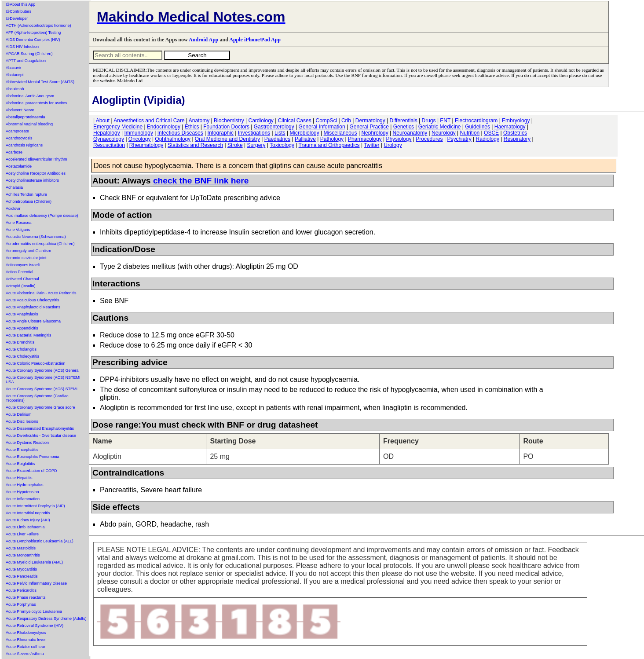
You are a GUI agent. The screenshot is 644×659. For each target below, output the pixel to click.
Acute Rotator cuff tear (26, 647)
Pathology (332, 139)
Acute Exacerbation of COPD (31, 471)
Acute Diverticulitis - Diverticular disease (41, 436)
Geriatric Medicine (440, 127)
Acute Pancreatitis (22, 576)
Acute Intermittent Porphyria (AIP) (35, 506)
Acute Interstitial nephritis (28, 513)
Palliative (305, 139)
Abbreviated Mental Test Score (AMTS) (40, 82)
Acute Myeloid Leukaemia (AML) (34, 562)
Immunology (139, 133)
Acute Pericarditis (21, 590)
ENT (445, 121)
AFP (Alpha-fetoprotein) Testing (33, 33)
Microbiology (304, 133)
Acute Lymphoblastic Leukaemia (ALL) (40, 541)
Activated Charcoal (22, 279)
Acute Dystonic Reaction (27, 443)
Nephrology (375, 133)
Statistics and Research (195, 145)
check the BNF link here (201, 181)
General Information (322, 127)
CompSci (326, 121)
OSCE (491, 133)
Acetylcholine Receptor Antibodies (36, 173)
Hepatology (107, 133)
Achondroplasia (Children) (29, 201)
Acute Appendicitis (22, 328)
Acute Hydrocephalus (25, 485)
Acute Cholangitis (21, 349)
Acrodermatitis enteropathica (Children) (40, 244)
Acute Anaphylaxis (22, 314)
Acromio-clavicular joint (26, 258)
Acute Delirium (19, 414)
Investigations (254, 133)
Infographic (221, 133)
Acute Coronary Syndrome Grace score (40, 407)
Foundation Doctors (226, 127)
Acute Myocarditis (21, 569)
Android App (203, 40)
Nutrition (470, 133)
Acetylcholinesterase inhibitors (32, 180)
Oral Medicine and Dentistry (227, 139)
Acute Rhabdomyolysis (26, 633)
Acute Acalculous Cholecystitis (33, 300)
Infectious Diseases (180, 133)
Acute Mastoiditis (21, 548)
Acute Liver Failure (22, 534)
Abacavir (13, 68)
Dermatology (370, 121)
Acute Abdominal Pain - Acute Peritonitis (41, 293)
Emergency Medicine (118, 127)
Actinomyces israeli (23, 265)
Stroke (235, 145)
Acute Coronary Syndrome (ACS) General (43, 370)
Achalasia (14, 187)
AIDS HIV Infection (22, 47)
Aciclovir (13, 209)
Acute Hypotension (22, 492)
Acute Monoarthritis (23, 555)
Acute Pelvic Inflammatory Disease (36, 583)
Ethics (192, 127)
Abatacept (15, 75)
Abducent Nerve (20, 110)
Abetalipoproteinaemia (26, 117)
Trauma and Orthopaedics (329, 145)
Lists (280, 133)
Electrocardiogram (476, 121)
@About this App (20, 4)
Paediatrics (277, 139)
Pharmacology (365, 139)
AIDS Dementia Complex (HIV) (33, 40)
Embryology (516, 121)
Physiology (399, 139)
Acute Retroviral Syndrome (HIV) (35, 626)
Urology (393, 145)
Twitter (371, 145)
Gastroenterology (274, 127)
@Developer (17, 18)
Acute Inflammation (23, 499)
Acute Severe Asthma (25, 654)
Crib (346, 121)
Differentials (404, 121)
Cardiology (261, 121)
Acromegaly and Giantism (28, 251)
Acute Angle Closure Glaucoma (33, 321)
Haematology (510, 127)
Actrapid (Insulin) (21, 286)
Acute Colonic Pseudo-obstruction (36, 363)
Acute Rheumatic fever (26, 640)
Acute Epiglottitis (20, 464)
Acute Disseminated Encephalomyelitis (40, 428)
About (103, 121)
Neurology (444, 133)
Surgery (256, 145)
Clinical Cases (295, 121)
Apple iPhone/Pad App (255, 40)
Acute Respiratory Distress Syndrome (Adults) (46, 619)
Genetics (404, 127)
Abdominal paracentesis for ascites (37, 103)
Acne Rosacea (19, 223)
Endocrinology (164, 127)
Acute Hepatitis (19, 478)
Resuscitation (109, 145)
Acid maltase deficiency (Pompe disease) (42, 216)
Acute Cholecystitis (22, 356)
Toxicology (282, 145)
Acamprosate (17, 131)
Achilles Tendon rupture (26, 194)
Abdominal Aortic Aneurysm (30, 96)
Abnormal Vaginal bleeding (29, 124)
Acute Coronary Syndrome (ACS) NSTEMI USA (43, 380)
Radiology (488, 139)
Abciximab (15, 89)
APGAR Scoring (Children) (29, 54)
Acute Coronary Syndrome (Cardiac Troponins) (37, 398)
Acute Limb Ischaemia (25, 527)
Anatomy (199, 121)
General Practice (369, 127)
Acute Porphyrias (21, 604)
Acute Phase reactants (26, 597)
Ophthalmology (173, 139)
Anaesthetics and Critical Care (149, 121)
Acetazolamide (19, 166)
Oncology (140, 139)
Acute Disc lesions (22, 421)
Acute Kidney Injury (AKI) (28, 520)
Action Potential (20, 272)
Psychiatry (459, 139)
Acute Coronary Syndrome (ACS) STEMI (42, 389)
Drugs (429, 121)
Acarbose (14, 152)
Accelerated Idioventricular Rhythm (37, 159)
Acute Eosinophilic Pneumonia (33, 457)
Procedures (429, 139)
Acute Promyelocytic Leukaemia (34, 611)
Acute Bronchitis (20, 342)
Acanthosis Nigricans (24, 145)
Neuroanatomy (410, 133)
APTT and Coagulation (26, 61)
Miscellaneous (340, 133)
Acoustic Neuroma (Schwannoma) (36, 237)
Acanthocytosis (19, 138)
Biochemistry (229, 121)
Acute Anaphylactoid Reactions (33, 307)
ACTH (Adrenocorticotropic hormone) (38, 26)
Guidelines (478, 127)
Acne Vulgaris (18, 230)
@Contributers (18, 11)
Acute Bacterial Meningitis (29, 335)
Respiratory (517, 139)
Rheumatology (146, 145)
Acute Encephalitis (22, 450)
